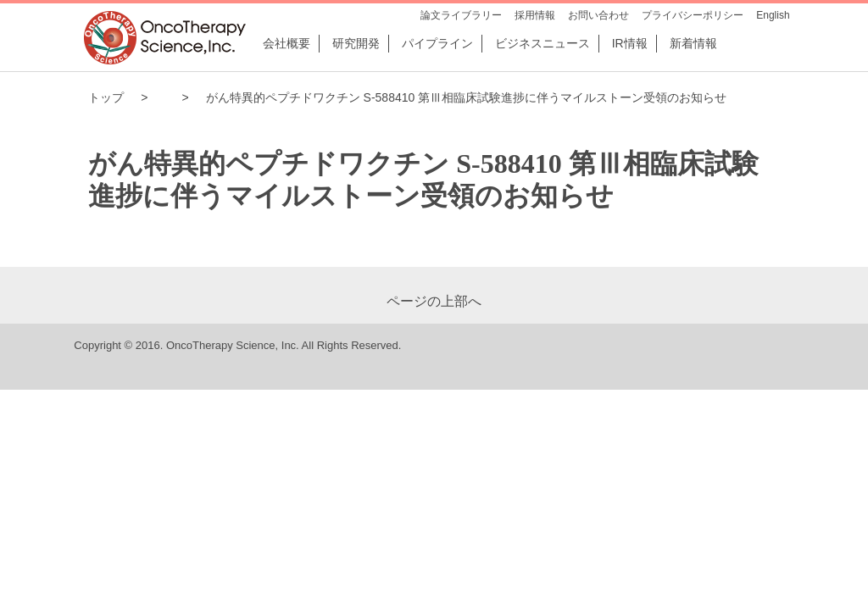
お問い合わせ (598, 15)
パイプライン (437, 43)
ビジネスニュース (542, 43)
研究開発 (356, 43)
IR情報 (630, 43)
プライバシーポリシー (693, 15)
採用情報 (535, 15)
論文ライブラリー (461, 15)
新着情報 (693, 43)
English (773, 15)
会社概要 (287, 43)
